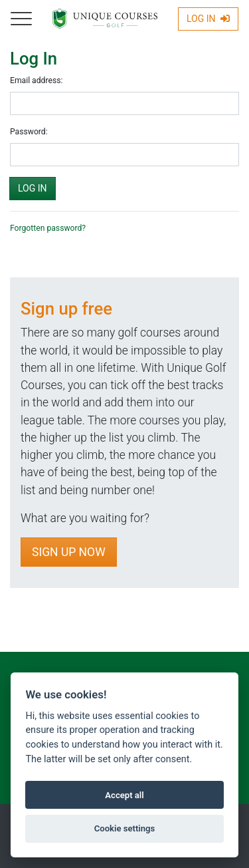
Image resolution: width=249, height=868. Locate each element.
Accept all (124, 795)
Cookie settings (125, 828)
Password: (29, 132)
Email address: (36, 80)
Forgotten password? (48, 228)
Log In (208, 19)
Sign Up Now (69, 552)
